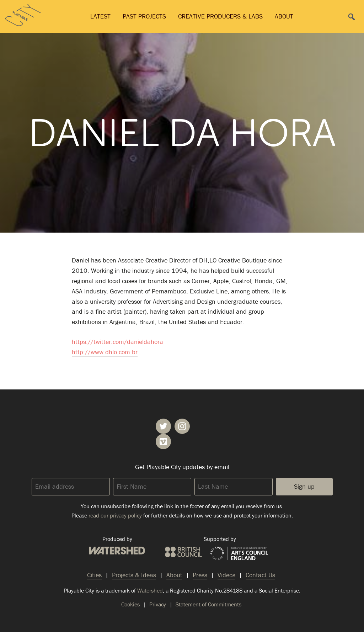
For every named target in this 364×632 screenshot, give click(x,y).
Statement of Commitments (208, 604)
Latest (100, 16)
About (284, 16)
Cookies (130, 604)
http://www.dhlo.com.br (105, 352)
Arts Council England (239, 554)
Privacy (158, 604)
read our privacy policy (115, 515)
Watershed (117, 551)
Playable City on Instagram (182, 426)
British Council (183, 552)
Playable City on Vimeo (163, 442)
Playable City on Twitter (163, 426)
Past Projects (144, 16)
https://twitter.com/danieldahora (117, 342)
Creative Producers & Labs (220, 16)
